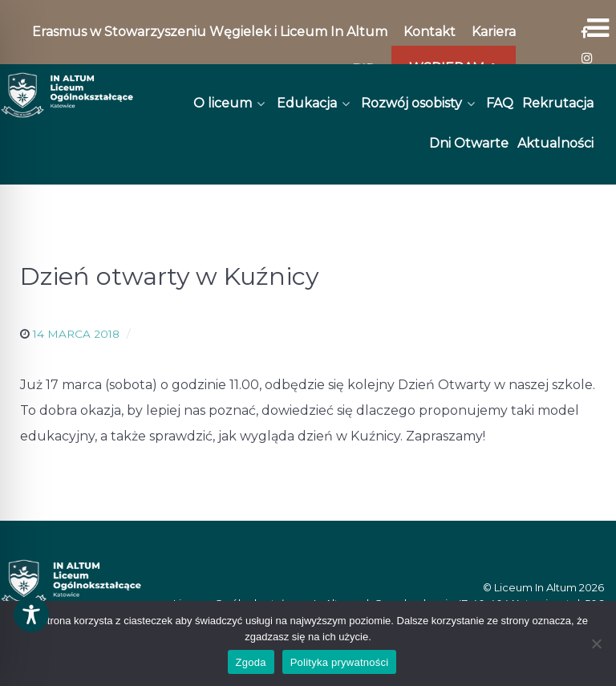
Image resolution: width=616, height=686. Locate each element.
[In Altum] (67, 95)
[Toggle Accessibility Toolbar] (31, 615)
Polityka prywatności (340, 662)
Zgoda (251, 662)
